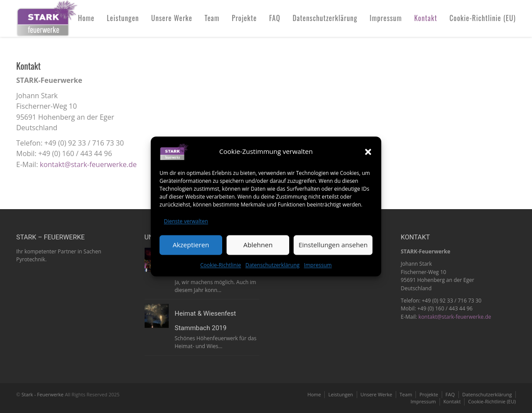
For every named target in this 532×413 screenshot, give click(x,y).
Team (212, 18)
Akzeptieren (191, 245)
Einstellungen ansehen (333, 245)
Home (86, 18)
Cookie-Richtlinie (221, 265)
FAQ (275, 18)
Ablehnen (258, 245)
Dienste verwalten (186, 221)
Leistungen (123, 18)
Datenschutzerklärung (273, 265)
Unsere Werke (172, 18)
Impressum (318, 265)
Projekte (244, 18)
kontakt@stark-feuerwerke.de (88, 164)
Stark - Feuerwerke (43, 394)
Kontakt (426, 18)
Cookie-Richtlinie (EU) (483, 18)
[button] (368, 152)
